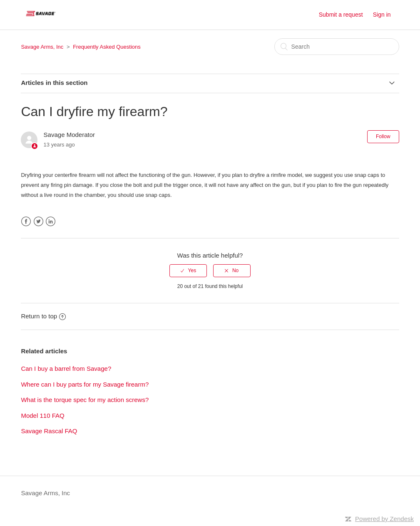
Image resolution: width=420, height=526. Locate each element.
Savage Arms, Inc (42, 47)
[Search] (337, 47)
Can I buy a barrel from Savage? (66, 368)
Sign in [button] (382, 15)
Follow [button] (383, 136)
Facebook (26, 222)
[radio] (188, 270)
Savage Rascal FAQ (49, 431)
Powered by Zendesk (384, 519)
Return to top (43, 316)
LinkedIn (51, 222)
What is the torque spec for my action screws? (85, 400)
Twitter (39, 222)
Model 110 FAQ (42, 416)
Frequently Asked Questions (107, 47)
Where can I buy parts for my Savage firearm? (85, 384)
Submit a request (341, 15)
